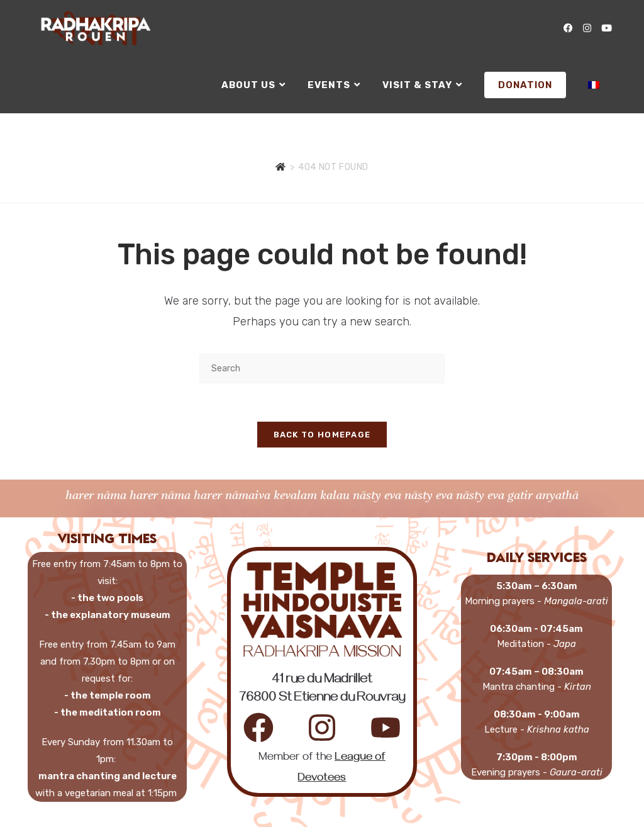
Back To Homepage (322, 435)
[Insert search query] (322, 368)
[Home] (281, 167)
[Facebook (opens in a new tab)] (568, 28)
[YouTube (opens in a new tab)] (607, 28)
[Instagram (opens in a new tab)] (587, 28)
